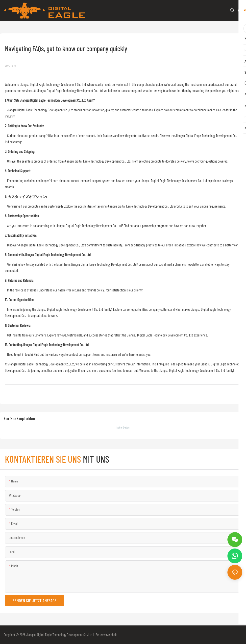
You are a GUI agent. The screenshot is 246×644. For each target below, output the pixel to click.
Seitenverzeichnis (106, 635)
